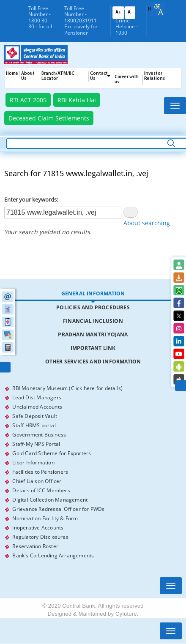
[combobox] (158, 9)
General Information (93, 293)
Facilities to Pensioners (40, 472)
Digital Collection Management (50, 500)
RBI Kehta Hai (77, 100)
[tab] (93, 294)
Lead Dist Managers (37, 397)
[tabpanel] (93, 472)
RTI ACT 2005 (28, 100)
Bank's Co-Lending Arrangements (53, 555)
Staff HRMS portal (34, 425)
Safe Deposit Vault (35, 416)
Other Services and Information (93, 362)
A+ (118, 12)
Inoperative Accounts (38, 528)
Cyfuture (126, 614)
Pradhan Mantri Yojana (93, 334)
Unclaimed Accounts (37, 407)
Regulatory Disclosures (40, 537)
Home (12, 74)
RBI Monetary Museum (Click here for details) (67, 388)
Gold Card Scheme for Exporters (52, 453)
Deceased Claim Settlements (49, 118)
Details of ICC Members (41, 490)
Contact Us (99, 76)
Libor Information (33, 463)
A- (130, 12)
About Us (28, 76)
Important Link (93, 348)
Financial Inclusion (93, 321)
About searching (147, 223)
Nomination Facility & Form (45, 518)
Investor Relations (155, 76)
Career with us (127, 80)
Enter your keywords (30, 199)
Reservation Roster (35, 546)
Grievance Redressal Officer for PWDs (58, 509)
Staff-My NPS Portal (36, 444)
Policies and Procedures (93, 307)
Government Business (39, 435)
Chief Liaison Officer (37, 481)
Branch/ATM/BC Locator (58, 76)
